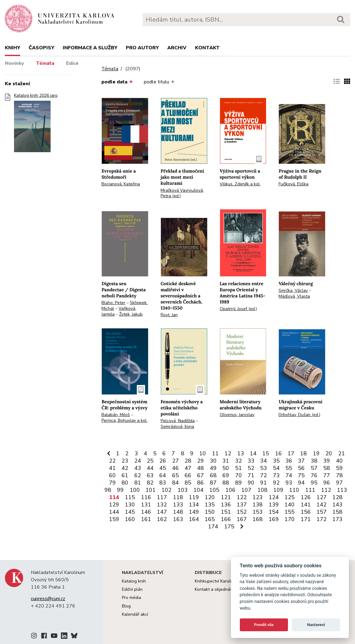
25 (150, 461)
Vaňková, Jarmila (119, 311)
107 (246, 490)
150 (210, 512)
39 (327, 461)
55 (289, 468)
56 (301, 468)
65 (176, 475)
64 (163, 475)
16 (279, 453)
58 (327, 468)
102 (167, 490)
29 (201, 461)
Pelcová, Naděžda (178, 421)
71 (251, 475)
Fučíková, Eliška (293, 184)
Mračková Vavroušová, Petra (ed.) (182, 193)
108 (263, 490)
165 (210, 519)
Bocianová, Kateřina (121, 184)
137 (242, 505)
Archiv (177, 48)
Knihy (12, 48)
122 (242, 497)
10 (203, 453)
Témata (45, 63)
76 (314, 475)
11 (215, 453)
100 (135, 490)
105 (214, 490)
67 (201, 475)
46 (176, 468)
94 (301, 483)
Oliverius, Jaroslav (237, 415)
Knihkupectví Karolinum (217, 581)
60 (112, 475)
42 (125, 468)
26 (163, 461)
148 (178, 512)
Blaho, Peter (113, 303)
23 (125, 461)
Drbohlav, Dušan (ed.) (299, 415)
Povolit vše (264, 625)
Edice (72, 63)
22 (112, 461)
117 (162, 497)
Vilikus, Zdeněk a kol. (240, 184)
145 (130, 512)
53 (264, 468)
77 (327, 475)
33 (251, 461)
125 (290, 497)
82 (150, 483)
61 (125, 475)
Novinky (14, 63)
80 (125, 483)
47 (188, 468)
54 (276, 468)
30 (213, 461)
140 (290, 505)
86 (201, 483)
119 (194, 497)
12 (228, 453)
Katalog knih (134, 581)
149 (194, 512)
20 (329, 453)
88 (226, 483)
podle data (117, 82)
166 (226, 519)
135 (210, 505)
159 (114, 519)
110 (294, 490)
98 (108, 490)
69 (226, 475)
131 (146, 505)
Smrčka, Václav (293, 290)
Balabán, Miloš (116, 415)
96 (327, 483)
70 (239, 475)
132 (162, 505)
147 (162, 512)
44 (150, 468)
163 (178, 519)
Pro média (131, 598)
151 (226, 512)
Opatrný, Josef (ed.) (238, 309)
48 (201, 468)
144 (114, 512)
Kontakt (207, 48)
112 (326, 490)
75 (301, 475)
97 (339, 483)
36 (289, 461)
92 (276, 483)
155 (290, 512)
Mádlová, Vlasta (294, 296)
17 (291, 453)
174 (213, 527)
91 (264, 483)
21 (342, 453)
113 (342, 490)
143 (337, 505)
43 (138, 468)
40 (339, 461)
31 (226, 461)
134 (194, 505)
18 (304, 453)
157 (322, 512)
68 (213, 475)
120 (210, 497)
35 (276, 461)
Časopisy (41, 48)
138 (258, 505)
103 (183, 490)
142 (322, 505)
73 (276, 475)
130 (130, 505)
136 (226, 505)
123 (258, 497)
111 (310, 490)
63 (150, 475)
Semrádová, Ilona (177, 427)
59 (339, 468)
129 (114, 505)
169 (274, 519)
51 (239, 468)
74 (289, 475)
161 (146, 519)
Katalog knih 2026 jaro (36, 125)
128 (337, 497)
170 (290, 519)
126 (306, 497)
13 (241, 453)
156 (306, 512)
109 (278, 490)
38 (314, 461)
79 (112, 483)
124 (274, 497)
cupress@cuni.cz (48, 599)
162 (162, 519)
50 (226, 468)
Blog (126, 606)
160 (130, 519)
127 (322, 497)
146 (146, 512)
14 (253, 453)
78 (339, 475)
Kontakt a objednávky (216, 589)
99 (120, 490)
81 (138, 483)
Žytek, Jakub (131, 314)
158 (337, 512)
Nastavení (316, 625)
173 (337, 519)
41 (112, 468)
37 (301, 461)
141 (306, 505)
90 (251, 483)
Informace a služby (90, 48)
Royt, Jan (169, 315)
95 (314, 483)
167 (242, 519)
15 (266, 453)
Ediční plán (132, 589)
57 (314, 468)
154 (274, 512)
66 (188, 475)
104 (199, 490)
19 (316, 453)
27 (176, 461)
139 (274, 505)
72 (264, 475)
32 (239, 461)
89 (239, 483)
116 (146, 497)
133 (178, 505)
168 (258, 519)
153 (258, 512)
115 (130, 497)
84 (176, 483)
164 (194, 519)
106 (231, 490)
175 (229, 527)
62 (138, 475)
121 (226, 497)
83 (163, 483)
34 (264, 461)
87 (213, 483)
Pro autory (142, 48)
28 (188, 461)
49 (213, 468)
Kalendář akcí (135, 614)
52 (251, 468)
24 (138, 461)
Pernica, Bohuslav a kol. (124, 420)
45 (163, 468)
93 (289, 483)
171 (306, 519)
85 (188, 483)
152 (242, 512)
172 (322, 519)
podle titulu (159, 82)
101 (151, 490)
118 (178, 497)
